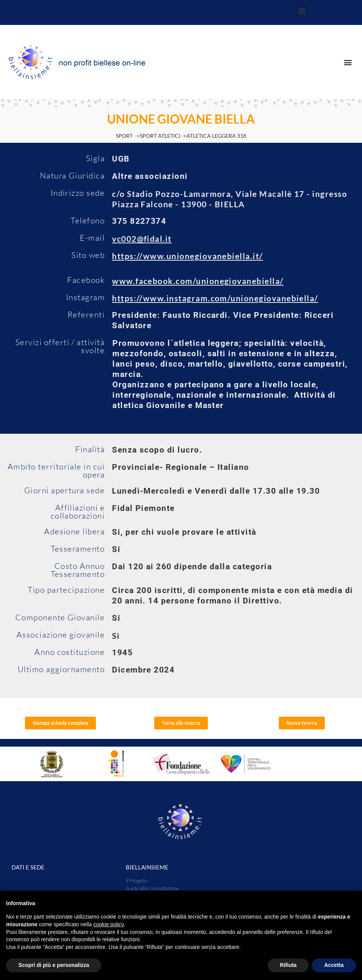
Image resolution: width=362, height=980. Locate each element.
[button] (302, 11)
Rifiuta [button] (288, 965)
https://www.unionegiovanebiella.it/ (187, 256)
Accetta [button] (334, 965)
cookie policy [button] (108, 924)
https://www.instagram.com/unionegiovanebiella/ (215, 298)
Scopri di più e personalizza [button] (54, 965)
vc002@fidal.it (142, 239)
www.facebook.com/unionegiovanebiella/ (198, 281)
